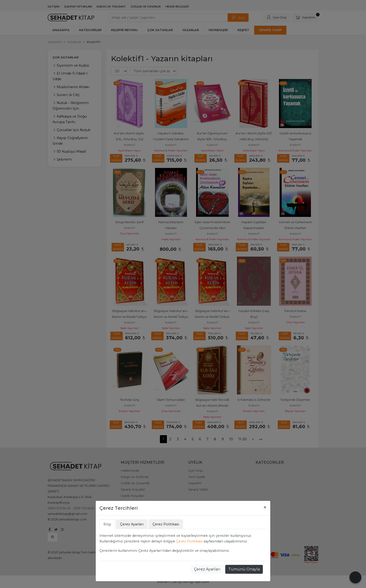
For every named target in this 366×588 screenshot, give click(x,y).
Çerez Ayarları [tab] (132, 524)
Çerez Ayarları (207, 569)
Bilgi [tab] (107, 524)
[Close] (265, 507)
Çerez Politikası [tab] (166, 524)
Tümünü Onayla (244, 569)
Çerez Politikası (189, 541)
